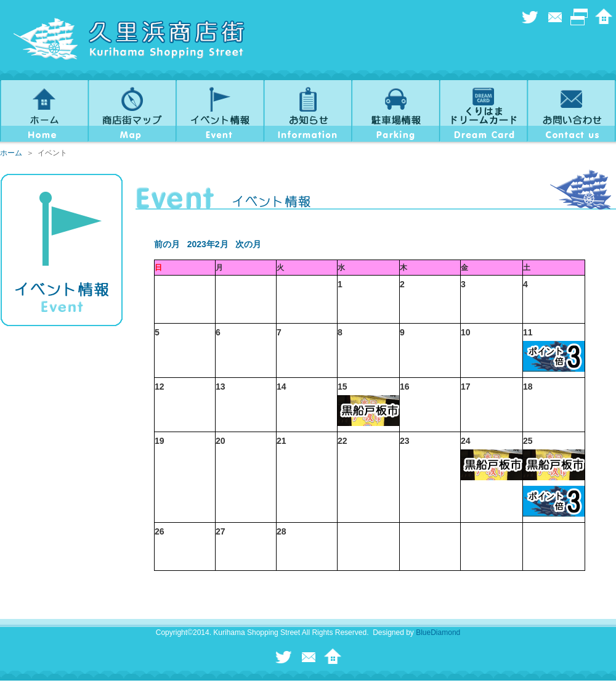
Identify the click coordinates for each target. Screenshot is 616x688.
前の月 (167, 244)
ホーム (11, 153)
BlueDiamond (438, 633)
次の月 (248, 244)
